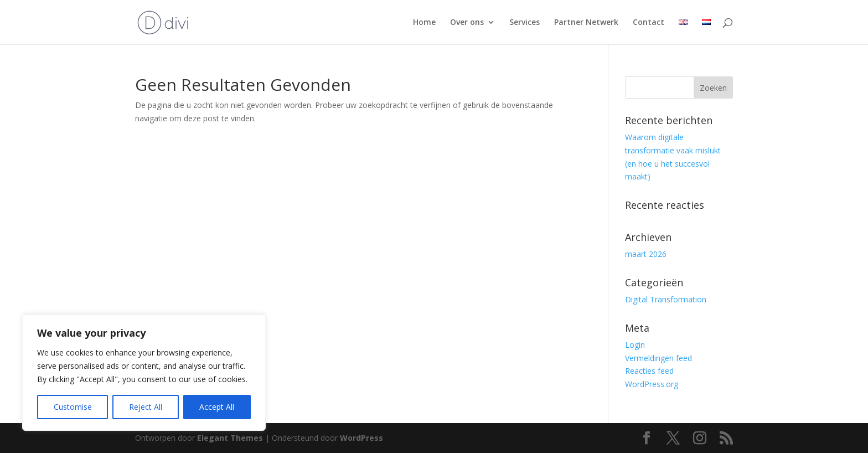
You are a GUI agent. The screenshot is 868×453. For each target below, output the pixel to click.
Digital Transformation (666, 299)
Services (525, 23)
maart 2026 (646, 254)
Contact (649, 23)
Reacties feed (649, 371)
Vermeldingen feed (658, 358)
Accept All (217, 407)
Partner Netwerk (586, 23)
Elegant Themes (230, 438)
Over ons (467, 23)
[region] (144, 373)
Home (424, 23)
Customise (73, 407)
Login (635, 345)
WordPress (361, 438)
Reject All (146, 407)
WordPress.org (652, 384)
